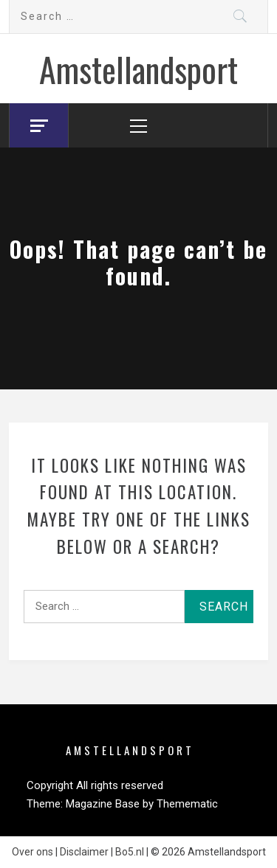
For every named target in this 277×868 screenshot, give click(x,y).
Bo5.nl (130, 852)
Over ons (33, 852)
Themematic (187, 804)
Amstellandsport (138, 69)
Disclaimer (84, 852)
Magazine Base (104, 804)
